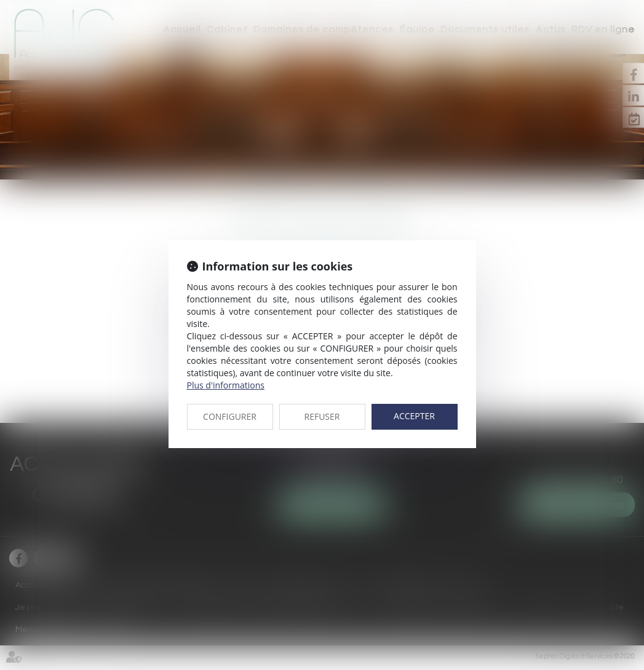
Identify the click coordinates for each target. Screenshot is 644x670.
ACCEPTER (414, 416)
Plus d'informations (226, 385)
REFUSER (322, 416)
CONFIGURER (230, 416)
